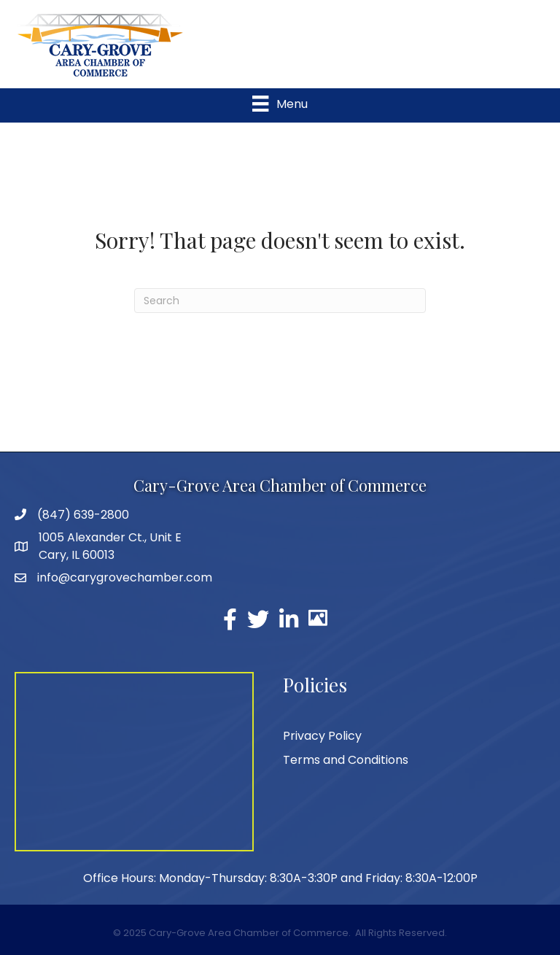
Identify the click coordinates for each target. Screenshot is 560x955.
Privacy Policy (322, 736)
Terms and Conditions (346, 760)
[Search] (280, 301)
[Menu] (280, 104)
